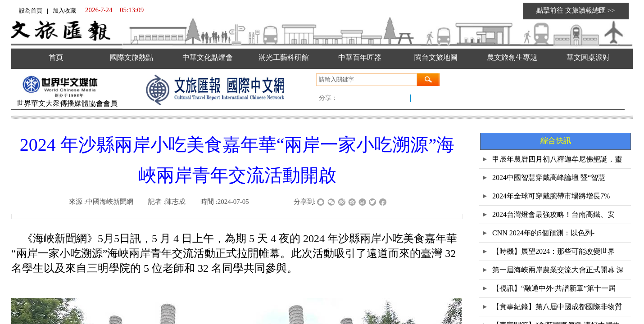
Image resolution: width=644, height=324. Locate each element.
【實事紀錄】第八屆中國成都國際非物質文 (557, 309)
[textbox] (367, 80)
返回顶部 (625, 279)
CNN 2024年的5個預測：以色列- (543, 233)
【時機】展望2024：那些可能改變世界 (553, 251)
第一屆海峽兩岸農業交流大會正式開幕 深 (558, 270)
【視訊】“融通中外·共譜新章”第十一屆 (554, 288)
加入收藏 (64, 11)
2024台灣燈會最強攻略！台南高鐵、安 (553, 214)
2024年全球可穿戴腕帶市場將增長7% (551, 196)
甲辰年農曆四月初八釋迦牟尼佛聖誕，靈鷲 (557, 162)
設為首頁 (31, 11)
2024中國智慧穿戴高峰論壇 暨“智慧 (549, 178)
